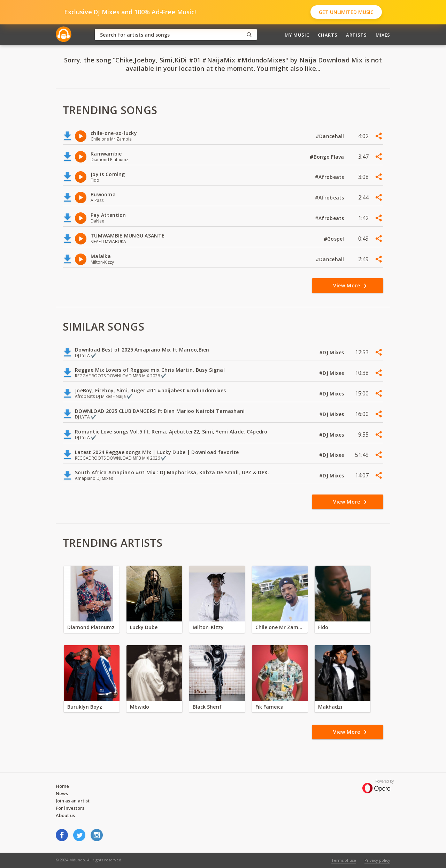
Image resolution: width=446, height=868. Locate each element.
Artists (356, 35)
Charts (328, 35)
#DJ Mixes (332, 352)
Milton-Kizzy (208, 627)
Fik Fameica (270, 707)
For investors (70, 808)
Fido (323, 627)
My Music (297, 35)
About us (65, 815)
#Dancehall (331, 136)
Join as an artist (73, 801)
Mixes (383, 35)
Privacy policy (377, 860)
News (62, 793)
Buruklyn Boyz (85, 707)
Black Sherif (207, 707)
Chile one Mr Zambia (280, 627)
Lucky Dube (144, 627)
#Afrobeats (330, 177)
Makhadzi (330, 707)
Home (62, 786)
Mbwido (140, 707)
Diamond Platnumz (91, 627)
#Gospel (335, 239)
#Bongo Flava (328, 157)
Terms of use (344, 860)
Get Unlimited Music (346, 12)
